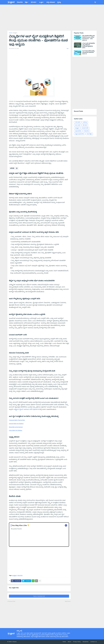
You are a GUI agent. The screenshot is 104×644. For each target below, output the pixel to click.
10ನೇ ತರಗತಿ (78, 122)
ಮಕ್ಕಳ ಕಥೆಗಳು (78, 131)
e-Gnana (14, 642)
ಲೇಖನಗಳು (20, 575)
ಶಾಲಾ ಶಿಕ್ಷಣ (89, 134)
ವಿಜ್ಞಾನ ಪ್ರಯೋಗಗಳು (80, 134)
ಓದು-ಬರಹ (78, 125)
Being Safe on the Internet (16, 427)
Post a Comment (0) (39, 596)
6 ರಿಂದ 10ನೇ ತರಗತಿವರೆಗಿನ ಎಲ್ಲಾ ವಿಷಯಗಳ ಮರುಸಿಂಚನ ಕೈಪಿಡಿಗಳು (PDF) (89, 45)
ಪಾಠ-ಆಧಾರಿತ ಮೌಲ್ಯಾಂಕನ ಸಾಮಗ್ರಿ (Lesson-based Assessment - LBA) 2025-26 (88, 38)
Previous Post (12, 601)
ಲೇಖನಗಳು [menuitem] (20, 2)
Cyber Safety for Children (16, 430)
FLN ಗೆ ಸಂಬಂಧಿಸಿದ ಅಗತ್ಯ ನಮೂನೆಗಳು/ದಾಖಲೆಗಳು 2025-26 (88, 52)
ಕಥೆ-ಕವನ (85, 125)
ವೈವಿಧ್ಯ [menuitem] (59, 2)
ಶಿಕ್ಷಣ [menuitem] (26, 2)
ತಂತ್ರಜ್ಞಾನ (15, 33)
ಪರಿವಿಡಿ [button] (12, 168)
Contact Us (94, 642)
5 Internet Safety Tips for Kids (17, 420)
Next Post (67, 601)
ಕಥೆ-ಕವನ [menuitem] (33, 2)
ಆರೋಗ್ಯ (85, 122)
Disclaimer (86, 642)
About (69, 642)
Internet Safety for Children (16, 424)
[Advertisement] (52, 18)
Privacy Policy (77, 642)
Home (10, 33)
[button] (95, 2)
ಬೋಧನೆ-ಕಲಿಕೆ (85, 128)
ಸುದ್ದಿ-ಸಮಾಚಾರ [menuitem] (51, 2)
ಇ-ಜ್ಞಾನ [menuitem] (41, 2)
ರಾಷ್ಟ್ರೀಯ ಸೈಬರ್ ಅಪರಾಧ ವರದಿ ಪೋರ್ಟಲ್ (26, 409)
